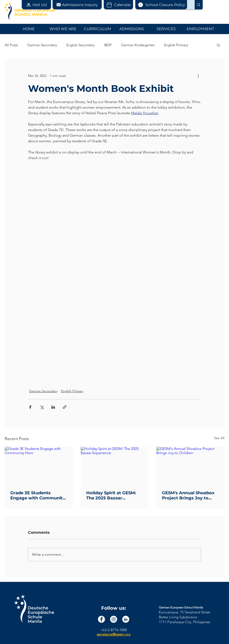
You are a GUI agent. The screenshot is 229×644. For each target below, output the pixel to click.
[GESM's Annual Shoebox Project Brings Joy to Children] (190, 466)
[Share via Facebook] (30, 407)
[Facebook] (101, 619)
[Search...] (199, 5)
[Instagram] (114, 619)
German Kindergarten (138, 45)
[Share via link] (65, 407)
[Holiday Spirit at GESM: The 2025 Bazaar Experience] (115, 466)
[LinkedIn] (126, 619)
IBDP (108, 45)
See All (219, 438)
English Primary (176, 45)
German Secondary (42, 45)
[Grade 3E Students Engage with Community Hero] (39, 466)
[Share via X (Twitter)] (42, 407)
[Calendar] (118, 5)
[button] (36, 5)
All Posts (11, 45)
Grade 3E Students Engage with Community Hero (38, 495)
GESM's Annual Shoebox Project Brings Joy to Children (188, 495)
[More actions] (198, 76)
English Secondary (81, 45)
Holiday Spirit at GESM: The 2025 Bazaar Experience (111, 495)
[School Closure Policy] (161, 5)
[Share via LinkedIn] (53, 407)
